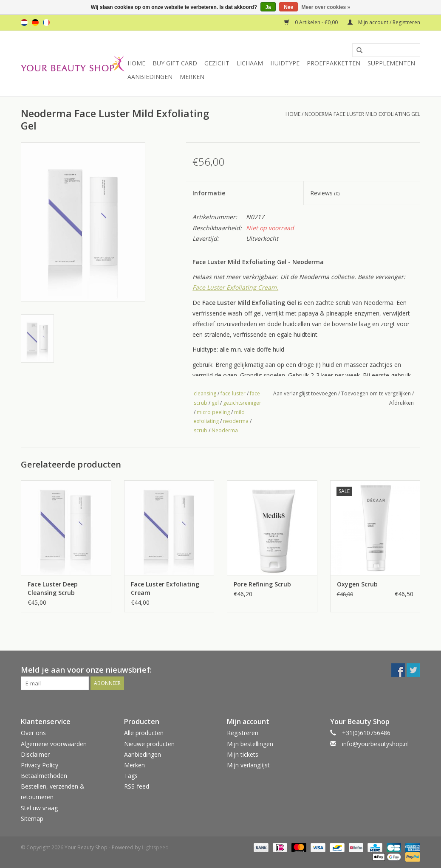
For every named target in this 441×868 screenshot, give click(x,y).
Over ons (33, 733)
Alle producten (144, 733)
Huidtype (285, 63)
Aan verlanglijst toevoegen (305, 393)
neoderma (236, 421)
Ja (268, 7)
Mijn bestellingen (250, 744)
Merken (192, 77)
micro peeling (213, 412)
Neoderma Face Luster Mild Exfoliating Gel (362, 114)
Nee (288, 7)
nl (24, 23)
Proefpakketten (334, 63)
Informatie (209, 193)
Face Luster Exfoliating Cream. (235, 287)
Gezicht (217, 63)
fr (46, 23)
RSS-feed (137, 786)
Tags (131, 776)
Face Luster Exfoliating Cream (165, 588)
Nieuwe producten (149, 744)
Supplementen (391, 63)
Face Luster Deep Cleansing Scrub (53, 588)
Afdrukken (401, 403)
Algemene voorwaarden (54, 744)
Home (136, 63)
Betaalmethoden (44, 776)
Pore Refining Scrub (262, 584)
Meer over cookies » (326, 7)
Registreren (243, 733)
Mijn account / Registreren (384, 22)
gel (215, 403)
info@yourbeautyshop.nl (375, 744)
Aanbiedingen (150, 77)
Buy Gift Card (175, 63)
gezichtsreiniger (242, 403)
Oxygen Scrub (357, 584)
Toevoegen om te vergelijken (377, 393)
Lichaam (250, 63)
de (35, 23)
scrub (201, 430)
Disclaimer (35, 754)
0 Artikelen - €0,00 (312, 22)
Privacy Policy (40, 765)
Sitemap (32, 819)
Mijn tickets (243, 754)
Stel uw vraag (39, 808)
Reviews (325, 193)
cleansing (205, 393)
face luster (233, 393)
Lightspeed (155, 847)
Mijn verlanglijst (248, 765)
